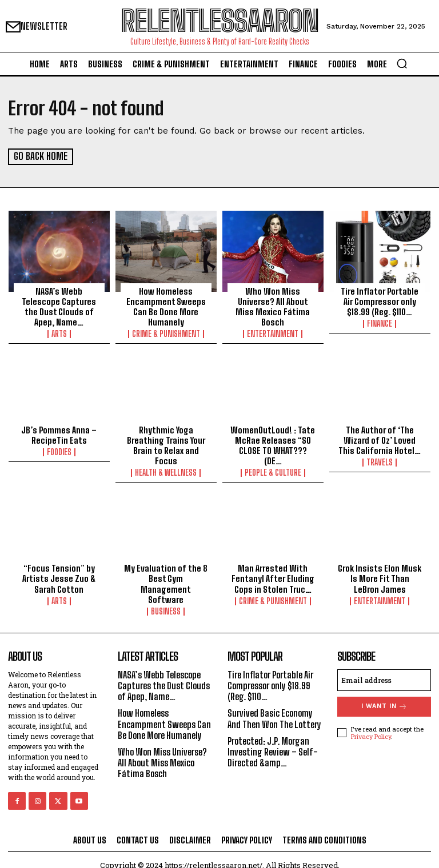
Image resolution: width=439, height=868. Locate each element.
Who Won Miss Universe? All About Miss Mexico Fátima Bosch (273, 306)
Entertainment (273, 333)
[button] (402, 63)
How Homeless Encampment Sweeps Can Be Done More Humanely (166, 306)
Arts (59, 323)
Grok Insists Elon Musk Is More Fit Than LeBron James (380, 578)
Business (166, 600)
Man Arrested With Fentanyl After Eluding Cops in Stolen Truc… (273, 578)
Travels (380, 462)
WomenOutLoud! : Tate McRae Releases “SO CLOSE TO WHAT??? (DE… (273, 445)
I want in (384, 695)
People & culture (273, 472)
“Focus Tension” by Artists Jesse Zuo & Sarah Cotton (59, 578)
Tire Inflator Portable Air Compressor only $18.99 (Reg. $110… (380, 301)
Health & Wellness (166, 472)
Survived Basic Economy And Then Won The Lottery (271, 713)
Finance (380, 323)
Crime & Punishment (166, 333)
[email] (384, 669)
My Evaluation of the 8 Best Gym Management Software (166, 578)
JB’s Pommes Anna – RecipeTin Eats (59, 435)
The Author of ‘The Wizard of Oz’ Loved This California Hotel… (380, 440)
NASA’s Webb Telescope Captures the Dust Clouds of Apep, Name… (59, 301)
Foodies (59, 452)
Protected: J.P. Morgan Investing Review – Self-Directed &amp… (273, 752)
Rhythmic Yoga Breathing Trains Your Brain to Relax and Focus (166, 445)
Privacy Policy (371, 726)
